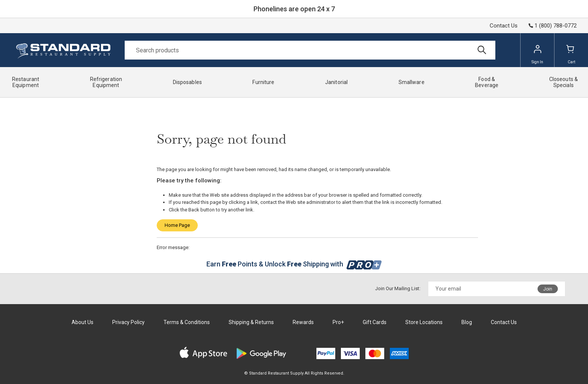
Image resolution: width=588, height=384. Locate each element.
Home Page (177, 225)
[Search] (310, 50)
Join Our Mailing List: (398, 288)
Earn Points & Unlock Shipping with (294, 264)
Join (548, 289)
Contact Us (504, 26)
